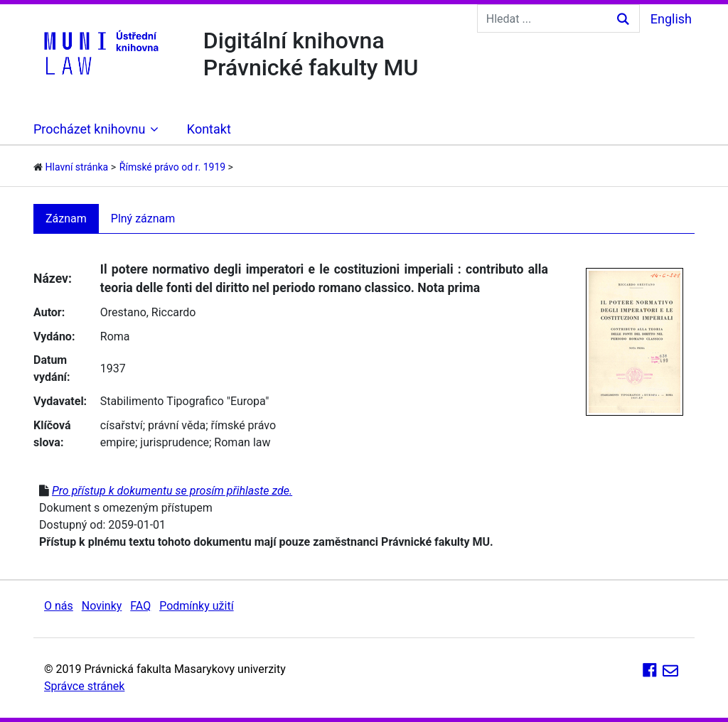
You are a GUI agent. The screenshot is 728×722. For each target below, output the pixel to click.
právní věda (177, 425)
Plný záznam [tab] (143, 219)
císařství (122, 425)
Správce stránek (84, 686)
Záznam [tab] (66, 219)
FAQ (140, 606)
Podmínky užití (196, 606)
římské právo (244, 425)
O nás (59, 606)
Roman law (242, 442)
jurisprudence (175, 442)
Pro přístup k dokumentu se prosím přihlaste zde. (172, 491)
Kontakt (209, 129)
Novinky (102, 606)
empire (118, 442)
